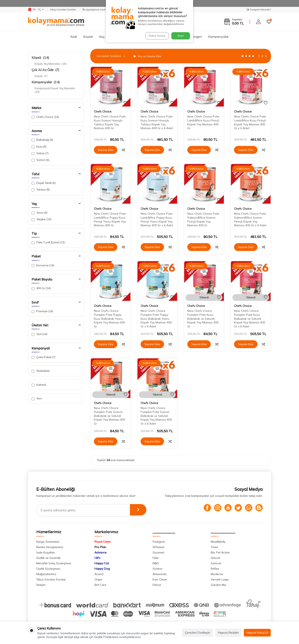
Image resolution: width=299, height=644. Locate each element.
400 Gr (41, 288)
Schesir (157, 569)
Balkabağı (42, 140)
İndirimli (39, 385)
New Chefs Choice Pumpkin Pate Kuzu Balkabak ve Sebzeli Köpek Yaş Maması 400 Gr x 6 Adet (250, 319)
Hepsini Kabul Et (257, 633)
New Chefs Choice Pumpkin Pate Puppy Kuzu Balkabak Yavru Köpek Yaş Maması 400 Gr (109, 319)
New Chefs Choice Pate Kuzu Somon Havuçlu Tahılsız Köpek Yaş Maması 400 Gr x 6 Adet (157, 122)
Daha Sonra (157, 36)
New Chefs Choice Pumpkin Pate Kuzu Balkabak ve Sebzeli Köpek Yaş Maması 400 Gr (203, 319)
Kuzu (39, 147)
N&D (156, 563)
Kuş (102, 37)
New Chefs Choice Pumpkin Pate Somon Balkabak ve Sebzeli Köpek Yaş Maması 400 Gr (109, 416)
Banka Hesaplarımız (50, 547)
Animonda (160, 574)
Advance (100, 552)
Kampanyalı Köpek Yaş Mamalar (55, 90)
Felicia (157, 585)
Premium (42, 311)
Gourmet (158, 552)
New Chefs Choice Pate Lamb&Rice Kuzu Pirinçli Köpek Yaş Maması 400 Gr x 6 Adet (250, 122)
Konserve (43, 265)
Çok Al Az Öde (45, 70)
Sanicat (216, 563)
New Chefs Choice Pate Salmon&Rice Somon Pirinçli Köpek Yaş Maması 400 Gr (203, 219)
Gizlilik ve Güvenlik (48, 558)
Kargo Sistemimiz (48, 542)
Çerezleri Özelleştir (197, 633)
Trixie (214, 547)
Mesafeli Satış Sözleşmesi (54, 563)
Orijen (98, 579)
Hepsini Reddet (228, 633)
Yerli (39, 334)
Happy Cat (102, 563)
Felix (156, 558)
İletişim (41, 585)
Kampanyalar (218, 37)
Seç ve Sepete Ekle (147, 56)
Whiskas (159, 547)
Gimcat (215, 558)
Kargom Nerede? (259, 9)
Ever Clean (160, 579)
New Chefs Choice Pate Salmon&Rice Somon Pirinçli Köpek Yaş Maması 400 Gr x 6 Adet (250, 219)
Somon (40, 160)
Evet (181, 36)
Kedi (74, 37)
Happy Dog (102, 569)
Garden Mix (218, 585)
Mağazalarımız (46, 574)
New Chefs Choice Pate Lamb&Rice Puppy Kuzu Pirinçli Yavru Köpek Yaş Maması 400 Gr (110, 219)
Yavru (39, 213)
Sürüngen (195, 37)
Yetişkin (42, 219)
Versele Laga (220, 579)
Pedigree (159, 542)
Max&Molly (218, 542)
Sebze (40, 153)
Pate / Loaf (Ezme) (48, 242)
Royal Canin (103, 542)
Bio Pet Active (220, 552)
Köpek (88, 37)
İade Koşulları (46, 552)
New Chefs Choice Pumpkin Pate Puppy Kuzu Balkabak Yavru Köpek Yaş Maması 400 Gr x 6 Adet (156, 319)
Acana (99, 574)
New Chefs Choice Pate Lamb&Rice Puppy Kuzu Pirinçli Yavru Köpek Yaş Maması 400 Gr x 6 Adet (157, 219)
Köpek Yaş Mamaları (51, 64)
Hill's (97, 558)
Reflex (215, 569)
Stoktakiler (41, 371)
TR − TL (36, 10)
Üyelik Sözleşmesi (48, 569)
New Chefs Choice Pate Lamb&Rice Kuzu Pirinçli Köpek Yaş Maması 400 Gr (203, 122)
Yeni (37, 399)
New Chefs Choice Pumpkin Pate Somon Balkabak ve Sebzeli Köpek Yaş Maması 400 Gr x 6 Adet (156, 416)
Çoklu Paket (44, 357)
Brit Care (100, 585)
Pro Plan (100, 547)
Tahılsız (41, 190)
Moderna (217, 574)
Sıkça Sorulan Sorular (63, 9)
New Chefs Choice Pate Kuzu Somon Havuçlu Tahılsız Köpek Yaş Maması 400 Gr (110, 122)
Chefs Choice (45, 117)
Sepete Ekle (106, 150)
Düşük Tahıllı (44, 183)
